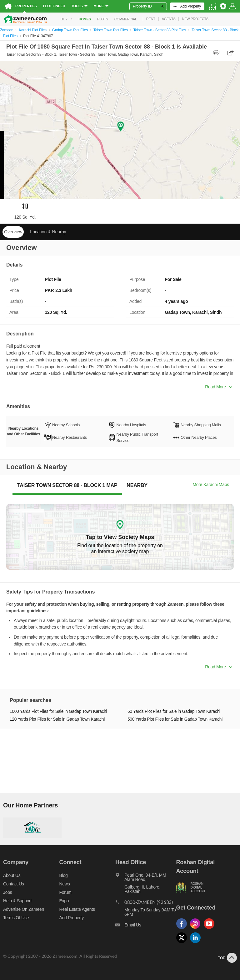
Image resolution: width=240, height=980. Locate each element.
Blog (64, 875)
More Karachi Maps (211, 485)
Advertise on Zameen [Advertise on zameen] (24, 909)
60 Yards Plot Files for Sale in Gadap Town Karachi (174, 711)
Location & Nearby (48, 232)
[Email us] (146, 926)
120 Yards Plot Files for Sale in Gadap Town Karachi (57, 719)
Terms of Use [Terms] (16, 918)
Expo (64, 901)
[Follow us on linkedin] (197, 943)
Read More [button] (219, 387)
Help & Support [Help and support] (17, 901)
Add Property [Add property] (72, 918)
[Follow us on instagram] (197, 929)
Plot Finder (54, 6)
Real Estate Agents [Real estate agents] (77, 909)
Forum (65, 892)
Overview (13, 232)
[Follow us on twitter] (183, 943)
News (65, 884)
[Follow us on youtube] (211, 929)
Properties (26, 6)
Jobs (7, 892)
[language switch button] (212, 6)
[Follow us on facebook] (183, 929)
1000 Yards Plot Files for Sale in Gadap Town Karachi (58, 711)
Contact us (14, 884)
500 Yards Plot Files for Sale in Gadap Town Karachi (175, 719)
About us (12, 875)
